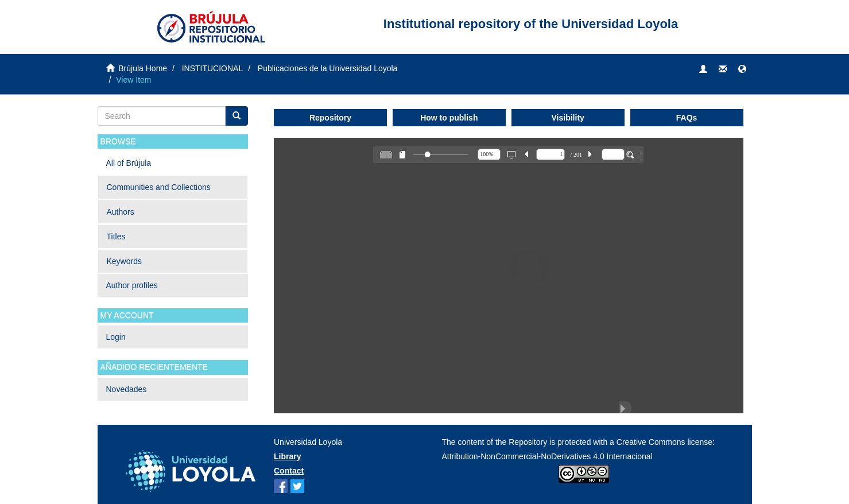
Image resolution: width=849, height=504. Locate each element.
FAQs (687, 118)
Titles (116, 237)
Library (287, 456)
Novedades (127, 389)
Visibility (568, 118)
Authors (121, 212)
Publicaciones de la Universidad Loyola (328, 68)
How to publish (449, 118)
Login (116, 337)
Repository (330, 118)
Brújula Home (143, 68)
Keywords (124, 261)
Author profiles (132, 285)
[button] (742, 69)
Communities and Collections (159, 187)
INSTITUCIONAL (213, 68)
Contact (289, 471)
